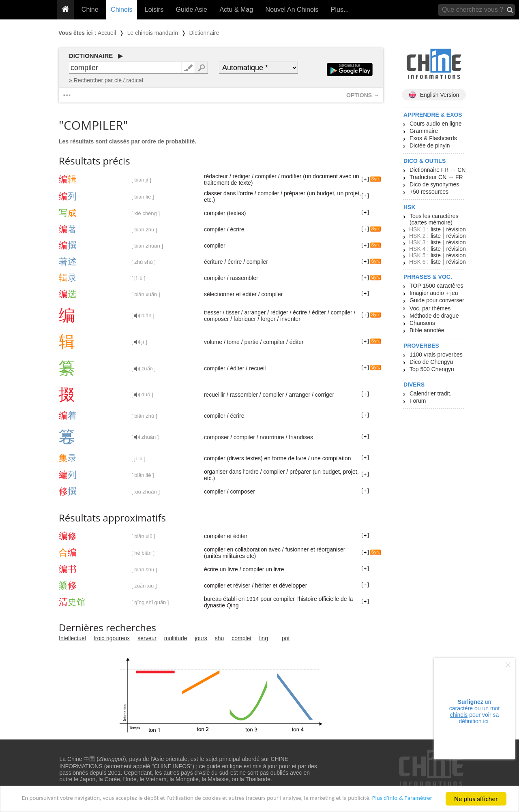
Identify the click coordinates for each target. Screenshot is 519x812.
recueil (257, 368)
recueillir (214, 395)
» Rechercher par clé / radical (106, 80)
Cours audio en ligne (435, 124)
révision (456, 229)
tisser (233, 312)
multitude (176, 638)
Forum (418, 401)
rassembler (244, 278)
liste (436, 229)
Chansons (422, 323)
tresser (213, 312)
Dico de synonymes (434, 184)
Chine (90, 10)
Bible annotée (427, 330)
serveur (147, 638)
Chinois (121, 10)
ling (264, 638)
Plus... (340, 10)
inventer (290, 319)
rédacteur (216, 176)
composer (216, 319)
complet (241, 638)
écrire (237, 229)
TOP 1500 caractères (436, 286)
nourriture (272, 437)
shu (220, 638)
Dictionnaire (204, 33)
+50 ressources (429, 192)
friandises (301, 437)
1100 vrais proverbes (436, 355)
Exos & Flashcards (433, 138)
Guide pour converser (437, 300)
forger (268, 319)
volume (213, 342)
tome (233, 342)
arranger (255, 312)
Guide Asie (192, 10)
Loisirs (154, 10)
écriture (213, 262)
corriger (325, 395)
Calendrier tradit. (431, 393)
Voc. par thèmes (430, 308)
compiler (266, 176)
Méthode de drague (434, 316)
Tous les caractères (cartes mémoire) (434, 219)
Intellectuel (72, 638)
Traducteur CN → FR (436, 177)
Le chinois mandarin (153, 33)
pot (286, 638)
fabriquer (245, 319)
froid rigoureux (112, 638)
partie (251, 342)
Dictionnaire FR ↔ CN (438, 170)
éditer (319, 312)
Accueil (107, 33)
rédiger (242, 176)
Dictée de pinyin (430, 145)
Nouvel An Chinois (292, 10)
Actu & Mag (236, 10)
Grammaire (424, 131)
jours (201, 638)
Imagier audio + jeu (434, 293)
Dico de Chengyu (431, 362)
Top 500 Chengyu (432, 369)
